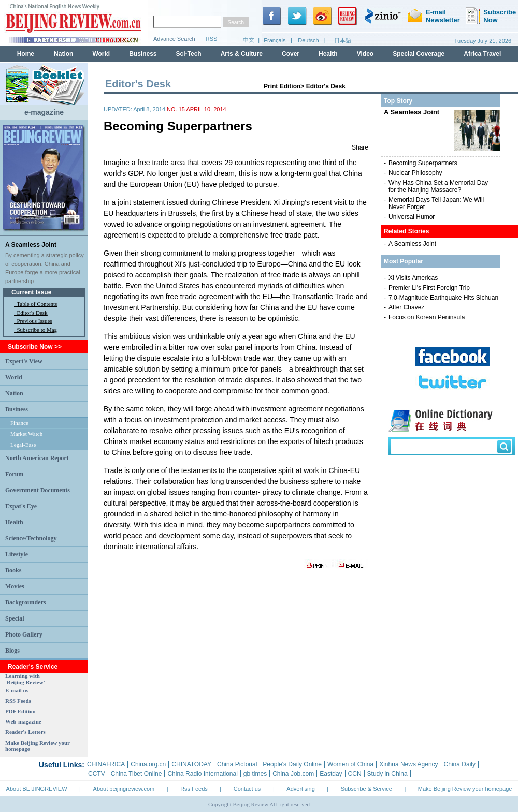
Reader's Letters (25, 732)
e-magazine (44, 112)
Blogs (12, 651)
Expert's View (24, 361)
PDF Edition (20, 711)
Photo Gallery (24, 634)
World (14, 377)
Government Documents (38, 490)
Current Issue (31, 292)
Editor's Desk (32, 313)
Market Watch (26, 434)
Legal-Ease (23, 445)
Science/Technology (31, 538)
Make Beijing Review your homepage (465, 789)
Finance (19, 423)
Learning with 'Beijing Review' (25, 679)
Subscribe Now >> (35, 347)
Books (13, 570)
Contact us (247, 789)
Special (15, 618)
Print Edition (282, 86)
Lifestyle (17, 554)
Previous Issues (35, 321)
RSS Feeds (18, 701)
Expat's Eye (21, 506)
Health (14, 522)
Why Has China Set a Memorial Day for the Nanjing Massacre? (438, 186)
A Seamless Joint (31, 245)
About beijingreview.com (124, 789)
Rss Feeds (194, 789)
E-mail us (17, 690)
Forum (14, 474)
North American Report (37, 458)
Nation (14, 393)
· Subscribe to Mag (35, 330)
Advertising (300, 789)
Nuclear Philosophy (415, 173)
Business (17, 409)
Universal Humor (412, 217)
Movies (15, 586)
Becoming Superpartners (423, 163)
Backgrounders (25, 602)
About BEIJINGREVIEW (37, 789)
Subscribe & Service (366, 789)
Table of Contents (37, 304)
